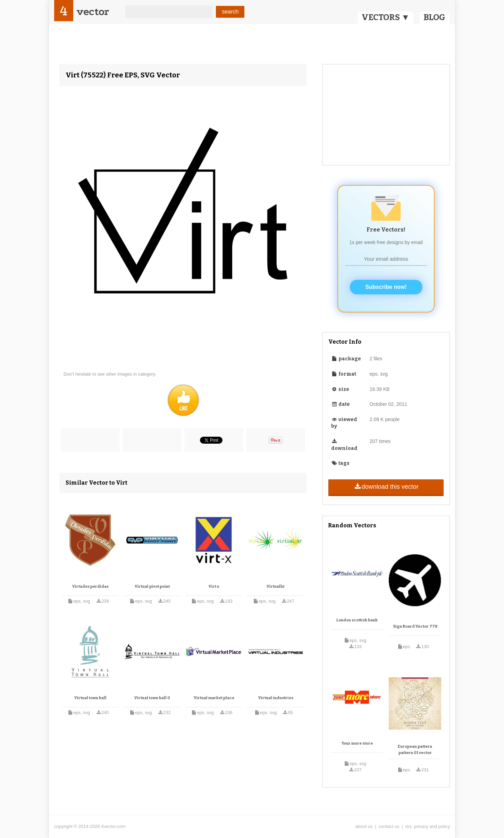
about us (364, 826)
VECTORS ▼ (386, 17)
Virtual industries (276, 698)
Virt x (214, 586)
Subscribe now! (386, 287)
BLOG (434, 17)
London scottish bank (357, 620)
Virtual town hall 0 (152, 698)
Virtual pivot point (152, 586)
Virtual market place (214, 698)
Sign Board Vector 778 (415, 626)
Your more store (357, 743)
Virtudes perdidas (90, 586)
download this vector (386, 487)
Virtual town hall (90, 698)
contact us (389, 826)
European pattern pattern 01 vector (415, 750)
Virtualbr (276, 586)
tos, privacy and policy (428, 826)
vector (93, 12)
